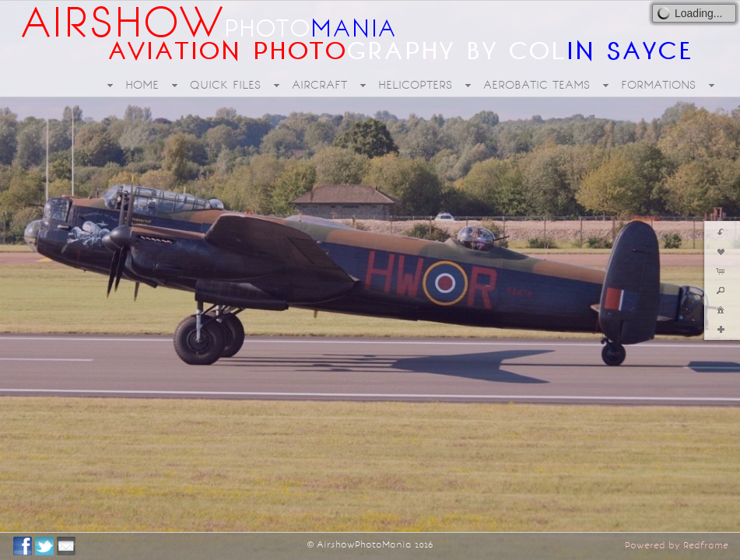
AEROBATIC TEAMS (537, 85)
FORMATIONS (658, 85)
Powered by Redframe (677, 545)
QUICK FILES (225, 85)
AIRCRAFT (319, 85)
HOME (142, 85)
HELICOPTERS (415, 85)
